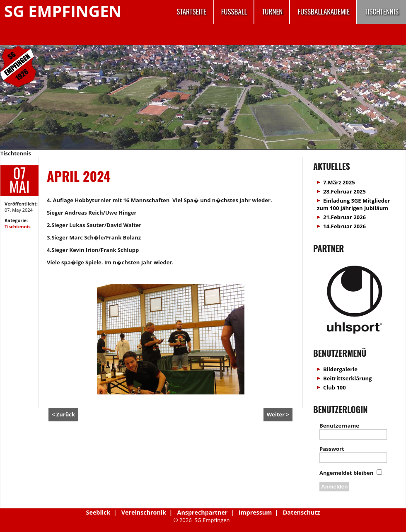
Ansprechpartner (203, 512)
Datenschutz (302, 512)
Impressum (255, 512)
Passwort (332, 449)
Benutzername (339, 426)
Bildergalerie (340, 369)
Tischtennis (382, 11)
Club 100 (335, 387)
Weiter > (278, 414)
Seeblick (98, 512)
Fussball (234, 11)
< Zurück (63, 414)
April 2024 (79, 176)
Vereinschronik (144, 512)
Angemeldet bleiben (346, 473)
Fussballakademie (324, 11)
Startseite (191, 11)
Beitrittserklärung (347, 378)
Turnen (272, 11)
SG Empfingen (63, 11)
